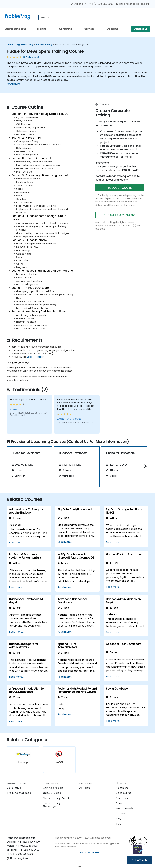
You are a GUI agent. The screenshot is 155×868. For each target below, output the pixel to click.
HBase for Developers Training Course (73, 45)
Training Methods (19, 793)
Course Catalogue (16, 29)
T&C (119, 824)
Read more (13, 84)
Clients (121, 803)
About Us (113, 29)
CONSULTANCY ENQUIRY (120, 215)
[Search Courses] (94, 17)
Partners (122, 798)
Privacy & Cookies (90, 852)
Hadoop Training (44, 45)
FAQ (119, 819)
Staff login (78, 866)
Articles (85, 788)
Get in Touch (139, 860)
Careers (121, 813)
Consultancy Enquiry (57, 798)
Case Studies (52, 793)
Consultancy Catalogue (52, 805)
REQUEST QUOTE (120, 188)
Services (90, 29)
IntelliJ (40, 357)
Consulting (66, 29)
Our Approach (53, 788)
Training (42, 29)
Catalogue (14, 788)
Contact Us (141, 29)
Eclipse (30, 357)
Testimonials (125, 808)
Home (11, 45)
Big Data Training (25, 45)
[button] (145, 466)
